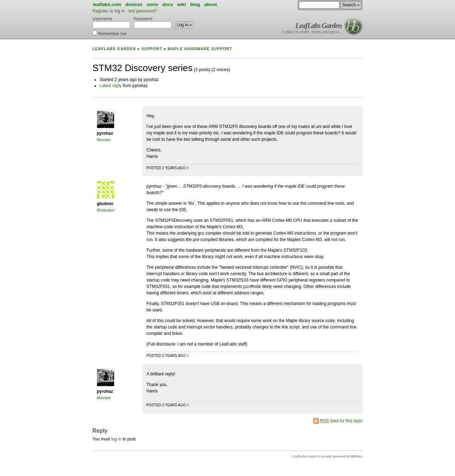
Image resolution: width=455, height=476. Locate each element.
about (211, 4)
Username (111, 22)
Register (100, 11)
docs (167, 4)
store (152, 4)
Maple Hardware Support (200, 49)
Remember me (109, 33)
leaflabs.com (107, 4)
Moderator (106, 210)
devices (134, 4)
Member (104, 140)
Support (152, 49)
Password (152, 22)
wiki (182, 4)
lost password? (143, 11)
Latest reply (111, 86)
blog (195, 4)
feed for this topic (341, 421)
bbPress (356, 456)
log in (116, 439)
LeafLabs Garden (318, 26)
